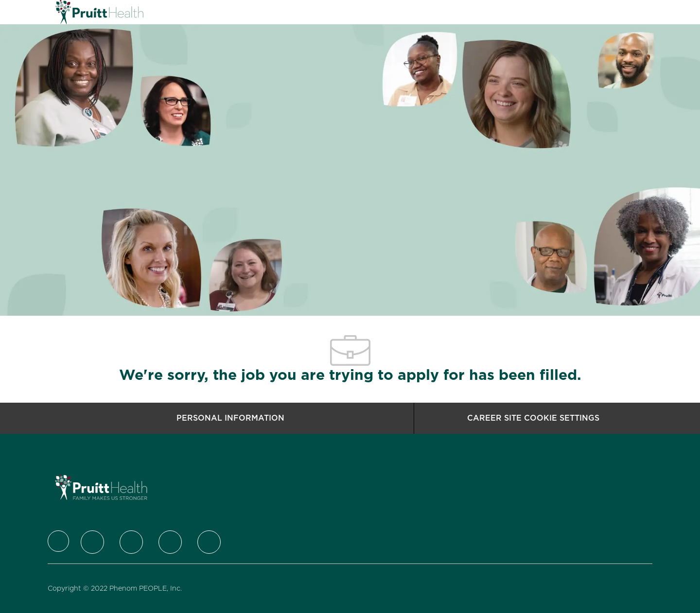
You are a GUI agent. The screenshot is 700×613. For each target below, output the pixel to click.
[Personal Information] (230, 418)
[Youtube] (209, 542)
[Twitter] (92, 542)
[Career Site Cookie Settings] (533, 418)
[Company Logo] (80, 12)
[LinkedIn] (131, 542)
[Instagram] (170, 542)
